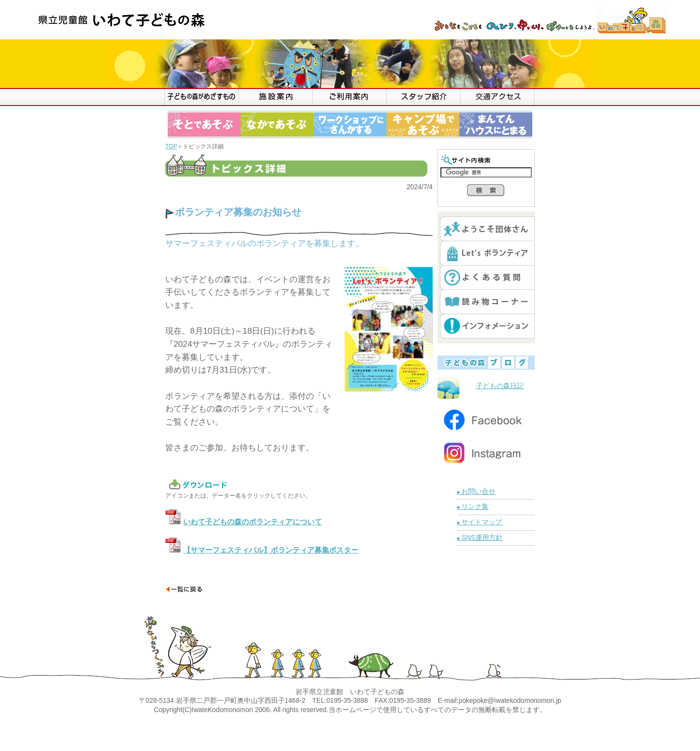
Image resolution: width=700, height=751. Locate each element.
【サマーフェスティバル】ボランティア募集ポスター (271, 550)
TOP (171, 146)
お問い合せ (476, 492)
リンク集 (473, 507)
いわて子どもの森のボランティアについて (253, 522)
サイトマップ (480, 522)
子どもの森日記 (500, 386)
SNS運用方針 (480, 538)
